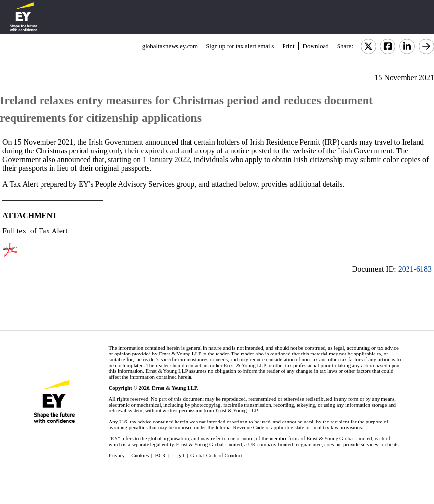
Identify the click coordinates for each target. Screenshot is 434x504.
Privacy (117, 455)
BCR (161, 455)
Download (316, 46)
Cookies (140, 455)
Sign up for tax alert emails (240, 46)
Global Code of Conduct (217, 455)
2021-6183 (415, 269)
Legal (178, 455)
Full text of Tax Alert (35, 231)
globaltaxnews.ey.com (170, 46)
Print (288, 46)
